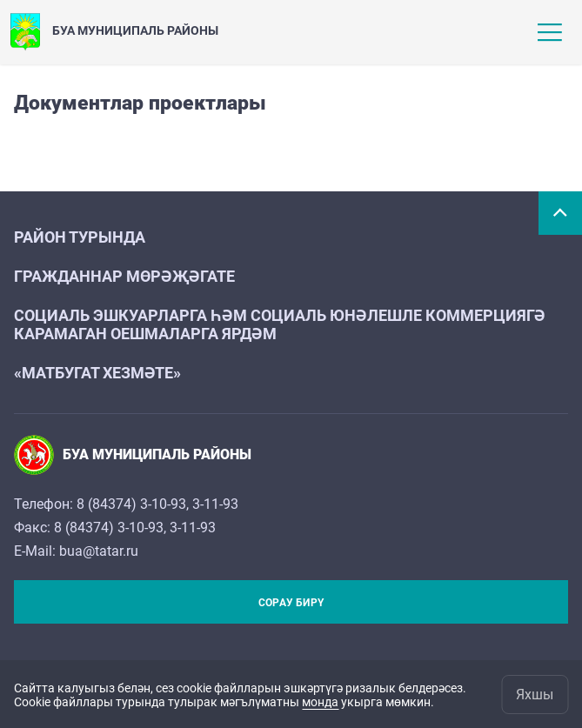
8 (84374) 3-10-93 (131, 504)
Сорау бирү (291, 603)
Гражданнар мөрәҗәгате (124, 276)
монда (320, 702)
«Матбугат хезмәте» (97, 373)
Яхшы (535, 695)
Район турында (80, 237)
